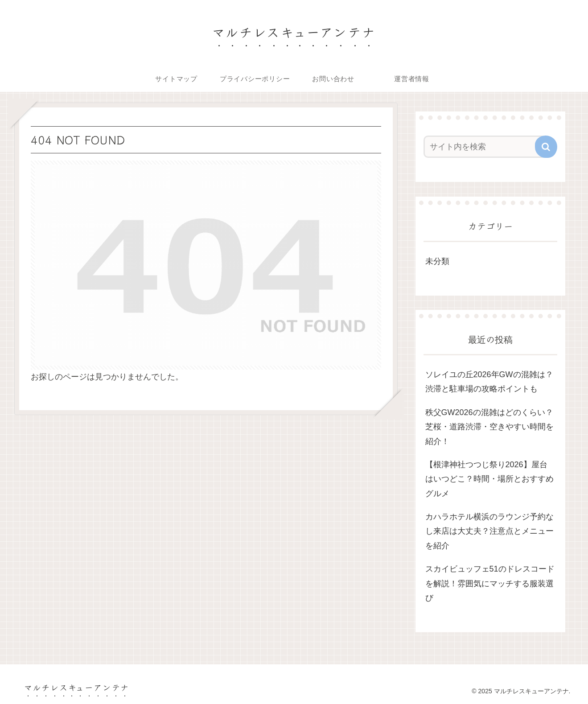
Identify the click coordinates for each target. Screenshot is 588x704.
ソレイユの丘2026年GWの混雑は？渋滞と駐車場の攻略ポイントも (489, 382)
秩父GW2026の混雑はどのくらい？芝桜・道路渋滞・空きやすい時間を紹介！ (489, 427)
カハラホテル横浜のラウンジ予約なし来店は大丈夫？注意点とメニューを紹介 (489, 531)
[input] (485, 147)
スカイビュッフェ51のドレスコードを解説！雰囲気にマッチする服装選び (490, 583)
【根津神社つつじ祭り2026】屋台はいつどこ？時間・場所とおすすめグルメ (489, 479)
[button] (546, 147)
